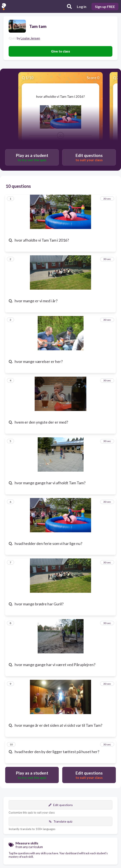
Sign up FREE (105, 7)
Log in (82, 7)
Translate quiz (60, 821)
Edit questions (61, 805)
